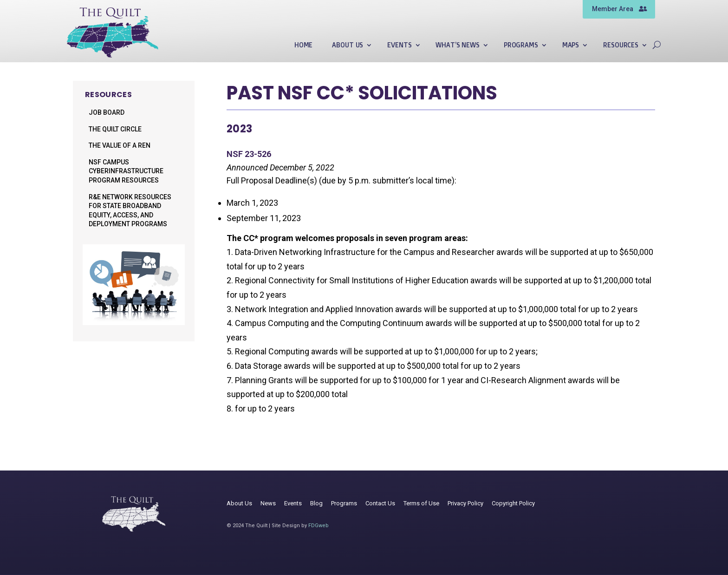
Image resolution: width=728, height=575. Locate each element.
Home (303, 45)
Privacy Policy (465, 503)
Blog (316, 503)
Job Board (107, 112)
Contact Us (380, 503)
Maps (571, 45)
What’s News (457, 45)
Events (399, 45)
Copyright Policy (513, 503)
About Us (348, 45)
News (268, 503)
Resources (621, 45)
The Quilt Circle (115, 129)
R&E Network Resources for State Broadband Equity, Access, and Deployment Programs (130, 211)
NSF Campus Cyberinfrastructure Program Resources (126, 171)
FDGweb (318, 526)
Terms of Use (421, 503)
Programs (521, 45)
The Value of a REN (120, 145)
